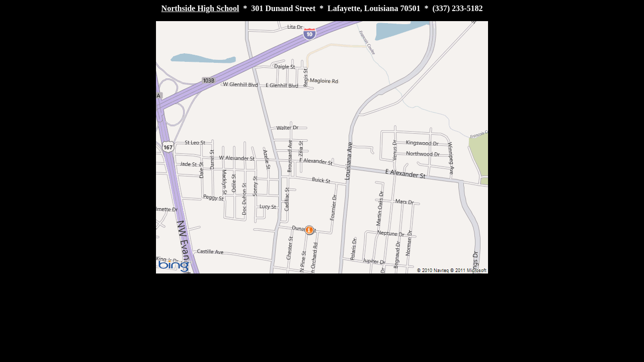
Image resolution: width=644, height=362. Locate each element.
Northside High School (200, 8)
